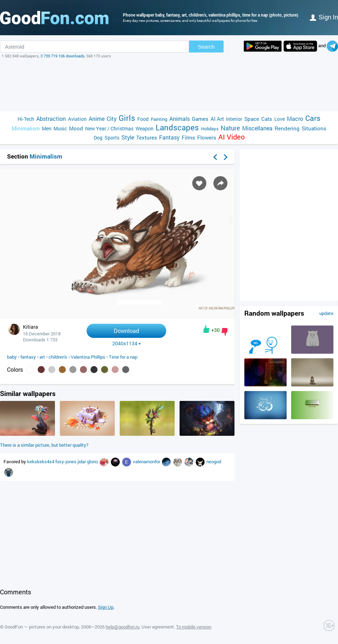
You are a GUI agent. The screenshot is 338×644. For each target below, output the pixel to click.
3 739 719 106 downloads (62, 56)
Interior (234, 119)
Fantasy (169, 137)
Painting (159, 119)
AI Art (217, 119)
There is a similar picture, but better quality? (44, 445)
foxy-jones (66, 462)
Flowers (207, 137)
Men (47, 128)
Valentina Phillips (88, 357)
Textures (147, 137)
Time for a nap (123, 357)
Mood (76, 128)
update (326, 313)
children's (58, 357)
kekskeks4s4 (41, 462)
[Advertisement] (169, 85)
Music (60, 128)
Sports (112, 138)
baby (12, 357)
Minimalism (26, 128)
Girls (127, 118)
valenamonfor (147, 462)
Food (143, 119)
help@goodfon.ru (123, 627)
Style (128, 137)
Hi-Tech (26, 119)
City (112, 119)
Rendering (287, 128)
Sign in (324, 17)
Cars (313, 118)
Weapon (145, 128)
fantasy (28, 357)
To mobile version (194, 627)
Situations (314, 128)
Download (126, 331)
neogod (214, 462)
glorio (93, 462)
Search (206, 47)
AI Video (231, 137)
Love (280, 119)
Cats (267, 119)
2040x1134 (127, 343)
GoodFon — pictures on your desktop (42, 627)
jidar (82, 462)
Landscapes (177, 127)
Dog (98, 138)
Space (252, 119)
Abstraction (51, 119)
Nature (230, 128)
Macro (295, 119)
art (42, 357)
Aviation (77, 119)
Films (188, 137)
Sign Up (106, 607)
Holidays (210, 129)
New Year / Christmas (109, 128)
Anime (97, 119)
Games (200, 119)
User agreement (158, 627)
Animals (180, 119)
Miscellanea (257, 128)
